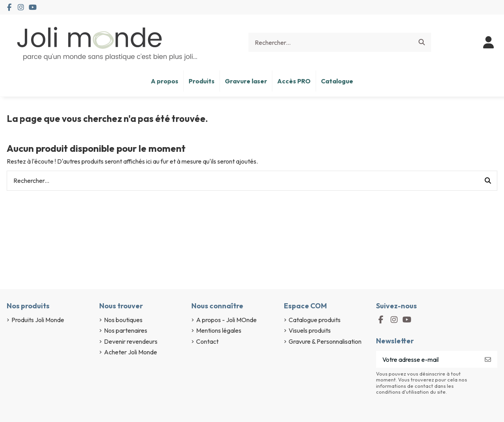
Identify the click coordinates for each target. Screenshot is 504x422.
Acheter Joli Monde (131, 352)
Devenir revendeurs (131, 341)
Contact (207, 341)
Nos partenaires (126, 330)
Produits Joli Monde (38, 320)
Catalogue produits (315, 320)
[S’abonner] (488, 359)
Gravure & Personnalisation (325, 341)
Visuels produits (310, 330)
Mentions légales (219, 330)
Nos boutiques (123, 320)
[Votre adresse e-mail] (427, 359)
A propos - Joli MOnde (226, 320)
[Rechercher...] (422, 42)
